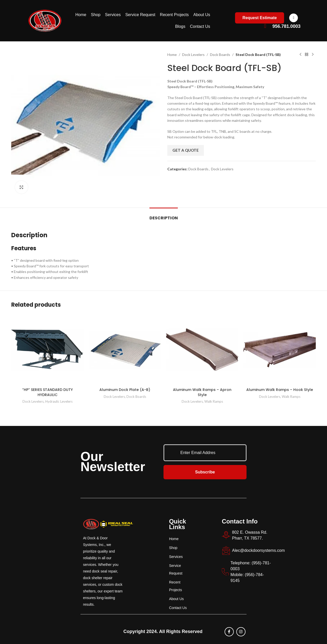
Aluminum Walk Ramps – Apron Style (202, 392)
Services (113, 15)
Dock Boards (220, 55)
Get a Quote (186, 150)
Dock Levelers (193, 55)
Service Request (140, 15)
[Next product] (313, 55)
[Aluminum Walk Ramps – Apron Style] (202, 350)
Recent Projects (174, 15)
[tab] (164, 215)
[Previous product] (300, 55)
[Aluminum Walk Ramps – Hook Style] (280, 350)
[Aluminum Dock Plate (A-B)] (125, 350)
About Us (202, 15)
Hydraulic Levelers (59, 401)
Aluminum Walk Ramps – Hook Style (280, 390)
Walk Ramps (214, 401)
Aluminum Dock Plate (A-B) (125, 390)
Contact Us (200, 26)
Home (81, 15)
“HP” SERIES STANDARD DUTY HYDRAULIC (48, 392)
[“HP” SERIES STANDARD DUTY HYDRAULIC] (47, 350)
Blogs (180, 26)
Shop (96, 15)
